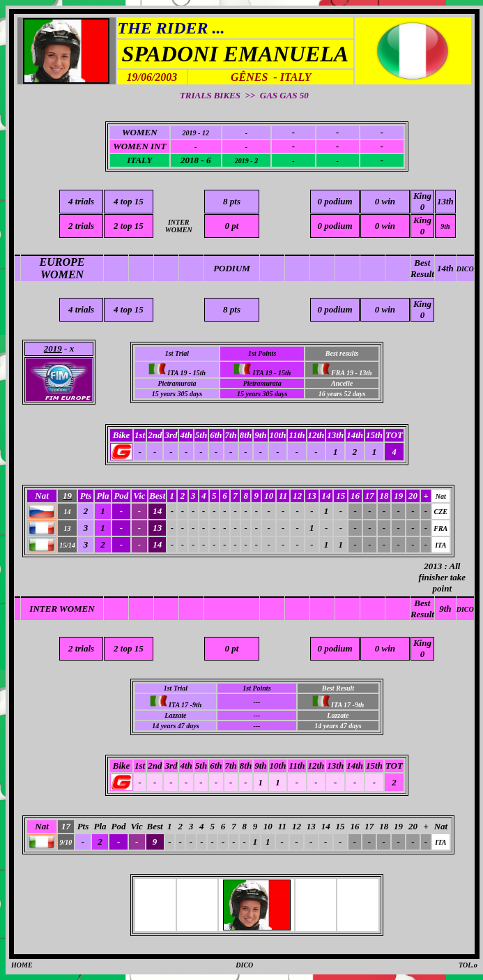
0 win (385, 201)
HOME (22, 965)
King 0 (422, 201)
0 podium (335, 201)
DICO (465, 269)
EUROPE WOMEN (62, 268)
